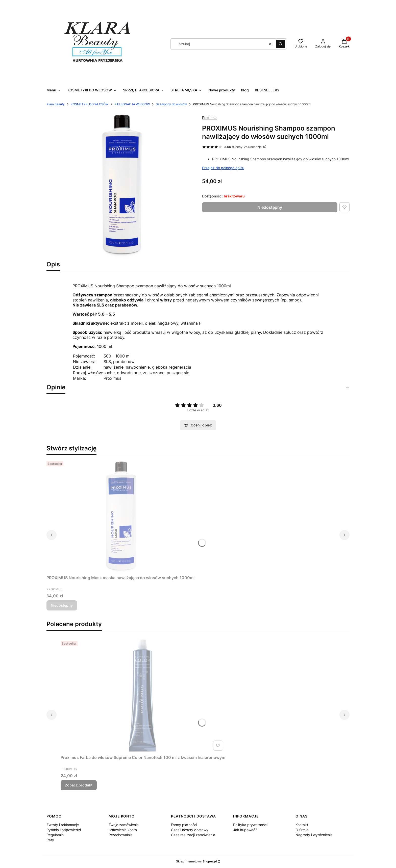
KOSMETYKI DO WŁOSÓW (90, 104)
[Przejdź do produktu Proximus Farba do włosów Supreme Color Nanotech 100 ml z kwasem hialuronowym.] (143, 696)
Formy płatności (184, 825)
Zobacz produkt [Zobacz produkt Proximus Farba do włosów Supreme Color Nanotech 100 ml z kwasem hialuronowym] (79, 785)
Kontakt (302, 825)
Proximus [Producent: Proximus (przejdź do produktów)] (210, 118)
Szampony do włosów (171, 104)
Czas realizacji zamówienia (193, 835)
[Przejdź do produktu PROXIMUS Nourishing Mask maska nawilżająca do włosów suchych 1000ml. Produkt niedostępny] (120, 516)
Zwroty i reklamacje (63, 825)
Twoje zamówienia (124, 825)
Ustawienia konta (123, 830)
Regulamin (55, 835)
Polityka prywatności (250, 825)
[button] (281, 44)
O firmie (302, 830)
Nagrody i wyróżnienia (314, 835)
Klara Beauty (56, 104)
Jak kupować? (245, 830)
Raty (50, 840)
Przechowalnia (121, 835)
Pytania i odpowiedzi (64, 830)
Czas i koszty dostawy (190, 830)
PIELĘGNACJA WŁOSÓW (132, 104)
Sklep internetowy (196, 861)
